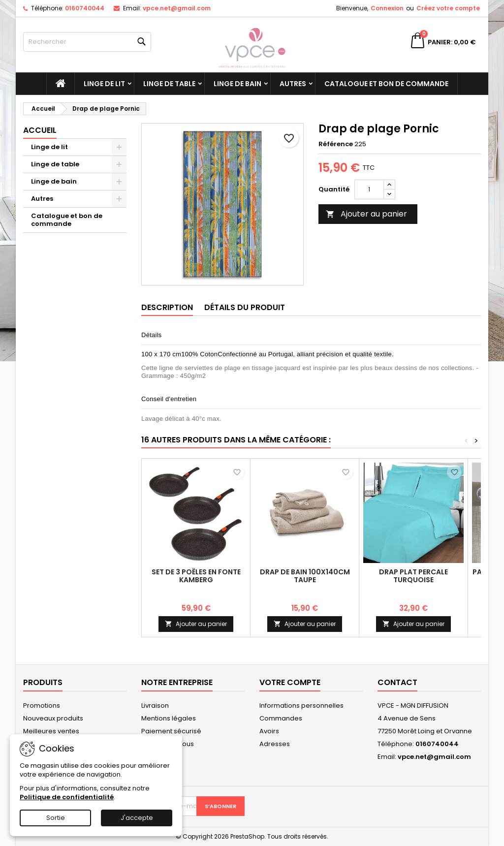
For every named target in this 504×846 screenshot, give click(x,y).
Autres (293, 84)
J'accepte (137, 818)
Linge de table (169, 84)
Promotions (42, 705)
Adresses (275, 744)
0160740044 (85, 8)
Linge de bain (237, 84)
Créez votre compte (448, 8)
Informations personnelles (301, 705)
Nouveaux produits (53, 718)
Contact (397, 682)
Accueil (40, 130)
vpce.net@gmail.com (177, 8)
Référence (336, 144)
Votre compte (290, 682)
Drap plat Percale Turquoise (413, 576)
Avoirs (269, 731)
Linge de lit (104, 84)
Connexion (387, 8)
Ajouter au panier (366, 214)
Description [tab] (167, 307)
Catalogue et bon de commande (386, 84)
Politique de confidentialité (67, 797)
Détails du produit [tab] (245, 307)
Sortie (56, 818)
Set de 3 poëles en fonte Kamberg (196, 576)
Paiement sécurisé (171, 731)
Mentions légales (169, 718)
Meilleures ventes (51, 731)
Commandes (281, 718)
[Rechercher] (87, 42)
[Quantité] (369, 189)
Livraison (155, 705)
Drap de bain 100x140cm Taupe (305, 576)
